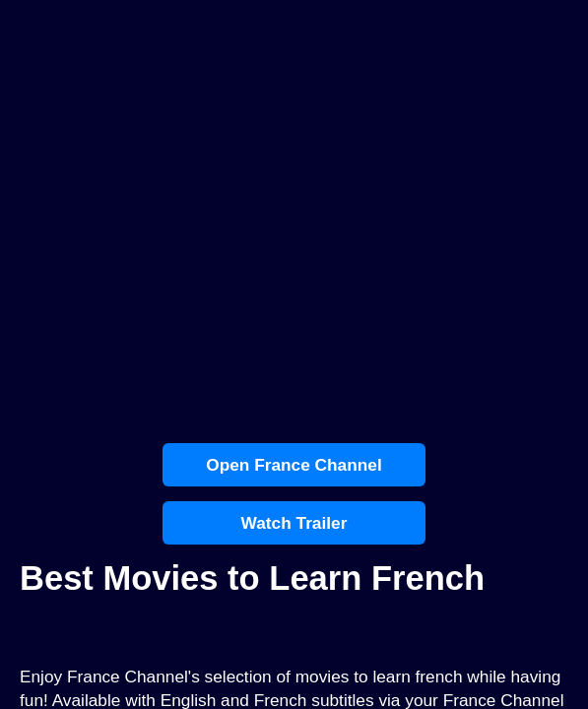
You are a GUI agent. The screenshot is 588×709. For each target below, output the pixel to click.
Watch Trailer (294, 523)
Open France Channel (294, 465)
